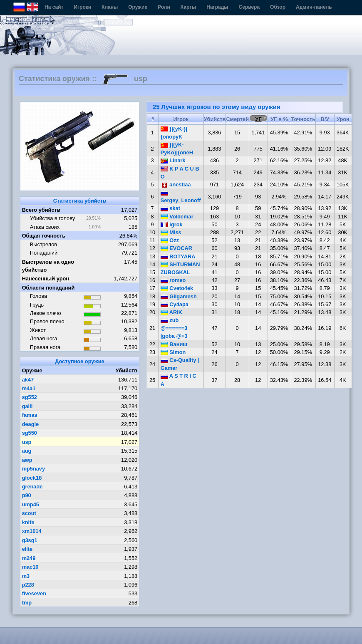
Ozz (170, 240)
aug (27, 451)
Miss (171, 232)
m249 (29, 558)
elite (27, 549)
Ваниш (174, 344)
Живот (38, 330)
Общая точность (44, 236)
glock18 (32, 478)
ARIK (171, 312)
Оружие (138, 7)
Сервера (249, 7)
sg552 (30, 397)
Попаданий (44, 253)
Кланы (110, 7)
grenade (32, 487)
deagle (31, 424)
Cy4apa (175, 304)
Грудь (37, 305)
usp (27, 442)
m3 (26, 576)
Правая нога (45, 347)
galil (27, 406)
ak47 (28, 380)
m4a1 (29, 388)
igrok (172, 224)
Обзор (278, 7)
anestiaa (176, 185)
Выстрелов (43, 244)
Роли (164, 7)
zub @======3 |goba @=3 (174, 328)
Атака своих (45, 227)
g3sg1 (30, 540)
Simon (173, 352)
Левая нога (43, 338)
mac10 (30, 567)
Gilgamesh (179, 296)
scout (29, 513)
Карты (188, 7)
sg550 (30, 433)
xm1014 (32, 531)
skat (170, 208)
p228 (28, 585)
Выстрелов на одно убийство (48, 266)
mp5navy (33, 469)
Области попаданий (48, 288)
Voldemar (177, 217)
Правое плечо (47, 321)
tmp (27, 603)
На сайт (54, 7)
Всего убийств (41, 210)
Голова (38, 296)
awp (27, 460)
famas (30, 415)
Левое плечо (46, 313)
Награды (217, 7)
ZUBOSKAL (175, 272)
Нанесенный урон (46, 279)
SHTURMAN (180, 264)
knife (28, 522)
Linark (173, 160)
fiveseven (34, 593)
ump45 (31, 504)
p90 (27, 495)
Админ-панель (314, 7)
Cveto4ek (177, 288)
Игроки (82, 7)
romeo (173, 280)
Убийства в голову (52, 218)
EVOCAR (176, 248)
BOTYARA (178, 256)
